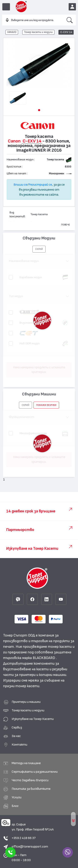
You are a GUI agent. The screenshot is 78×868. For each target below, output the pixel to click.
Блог (15, 806)
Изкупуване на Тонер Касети (33, 719)
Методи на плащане (26, 763)
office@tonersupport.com (30, 847)
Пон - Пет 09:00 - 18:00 (21, 858)
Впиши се (20, 185)
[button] (39, 110)
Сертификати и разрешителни (35, 772)
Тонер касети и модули (38, 32)
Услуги (17, 797)
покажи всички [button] (46, 405)
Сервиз (17, 727)
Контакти (19, 745)
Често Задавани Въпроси (30, 780)
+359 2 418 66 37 (24, 838)
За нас (16, 736)
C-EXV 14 (66, 32)
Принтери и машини (26, 702)
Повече (66, 225)
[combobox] (33, 20)
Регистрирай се (40, 185)
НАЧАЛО (12, 32)
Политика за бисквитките (31, 789)
